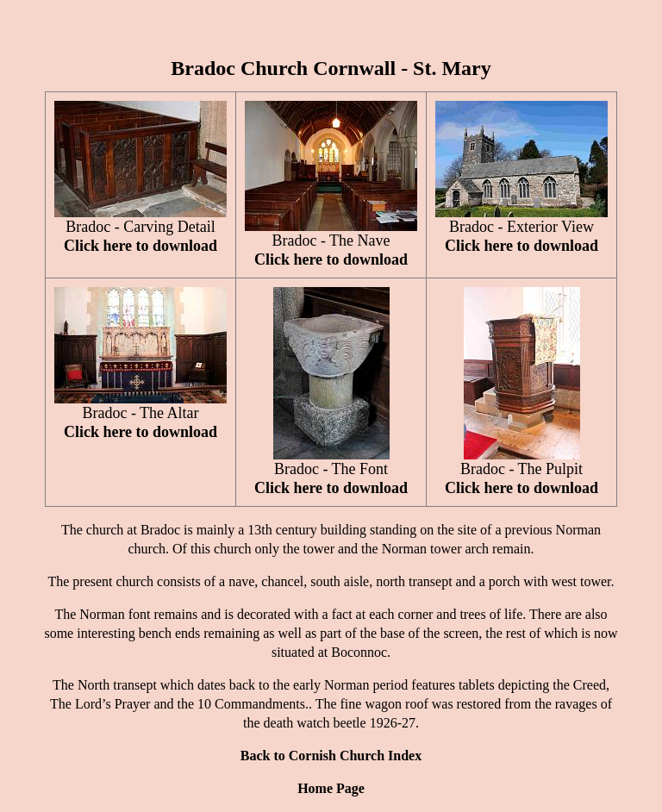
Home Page (331, 788)
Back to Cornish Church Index (331, 756)
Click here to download (141, 246)
